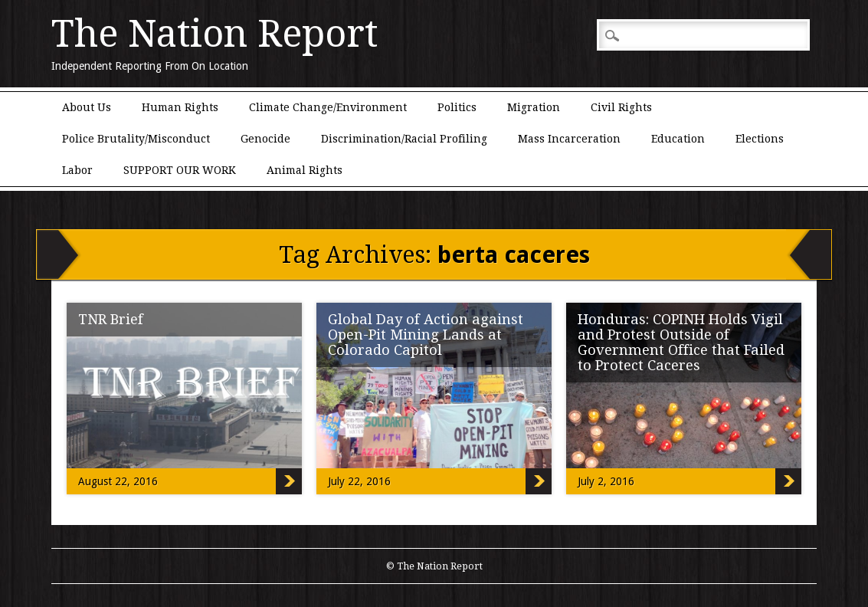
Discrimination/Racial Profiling (404, 139)
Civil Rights (621, 107)
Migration (534, 107)
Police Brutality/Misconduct (136, 139)
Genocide (265, 139)
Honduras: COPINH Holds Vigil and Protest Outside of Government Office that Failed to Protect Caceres (681, 342)
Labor (77, 170)
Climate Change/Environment (328, 107)
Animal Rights (305, 170)
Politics (457, 107)
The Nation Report (215, 34)
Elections (760, 139)
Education (678, 139)
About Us (87, 107)
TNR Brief (111, 319)
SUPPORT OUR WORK (180, 170)
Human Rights (180, 107)
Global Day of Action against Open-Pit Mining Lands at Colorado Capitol (426, 335)
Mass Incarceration (569, 139)
